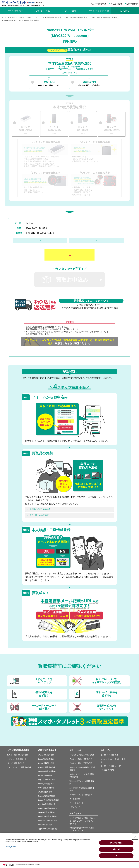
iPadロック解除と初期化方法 (81, 759)
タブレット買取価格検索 (17, 759)
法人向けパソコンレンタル (111, 766)
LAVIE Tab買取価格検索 (48, 816)
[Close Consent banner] (135, 837)
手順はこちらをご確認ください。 (70, 342)
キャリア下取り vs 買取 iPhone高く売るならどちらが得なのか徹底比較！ (82, 821)
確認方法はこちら (71, 73)
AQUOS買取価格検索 (47, 780)
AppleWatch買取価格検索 (48, 829)
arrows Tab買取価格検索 (48, 808)
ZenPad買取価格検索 (47, 812)
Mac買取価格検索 (45, 825)
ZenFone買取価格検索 (47, 771)
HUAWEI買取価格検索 (47, 767)
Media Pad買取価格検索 (48, 821)
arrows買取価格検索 (46, 784)
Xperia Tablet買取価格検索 (49, 800)
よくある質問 (116, 4)
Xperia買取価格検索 (46, 759)
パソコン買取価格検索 (16, 763)
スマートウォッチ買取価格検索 (19, 767)
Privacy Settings (116, 843)
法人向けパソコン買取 (109, 755)
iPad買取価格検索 (45, 792)
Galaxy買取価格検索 (46, 763)
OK (116, 856)
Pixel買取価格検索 (45, 775)
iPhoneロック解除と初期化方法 (82, 755)
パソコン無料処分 (108, 770)
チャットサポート (76, 803)
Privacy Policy (11, 847)
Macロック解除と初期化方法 (81, 763)
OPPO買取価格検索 (46, 788)
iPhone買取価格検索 (46, 755)
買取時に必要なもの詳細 (40, 509)
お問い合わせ (132, 4)
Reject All (116, 849)
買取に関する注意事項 (39, 515)
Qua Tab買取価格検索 (47, 804)
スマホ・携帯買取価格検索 (18, 755)
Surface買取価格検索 (47, 796)
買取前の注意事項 (98, 4)
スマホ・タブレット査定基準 (81, 795)
